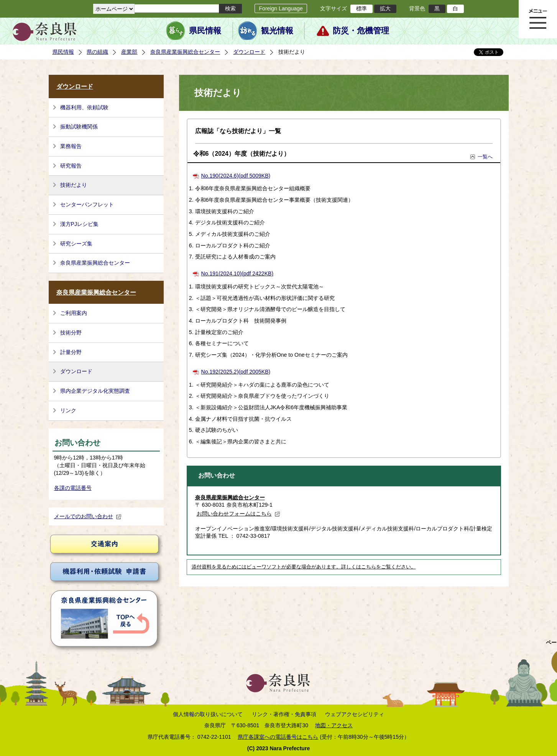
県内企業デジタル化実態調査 (95, 391)
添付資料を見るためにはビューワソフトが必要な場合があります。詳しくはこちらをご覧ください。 (304, 567)
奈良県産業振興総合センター (185, 52)
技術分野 (71, 333)
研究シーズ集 (76, 244)
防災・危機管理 (361, 31)
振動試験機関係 (79, 127)
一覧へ (485, 157)
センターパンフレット (87, 204)
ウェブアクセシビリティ (355, 714)
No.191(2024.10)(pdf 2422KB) (237, 273)
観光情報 (277, 31)
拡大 (385, 8)
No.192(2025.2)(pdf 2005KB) (236, 372)
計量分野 (71, 352)
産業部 (129, 52)
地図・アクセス (334, 725)
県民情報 (205, 31)
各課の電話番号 (73, 488)
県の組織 (97, 52)
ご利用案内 (74, 313)
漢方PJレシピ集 (79, 224)
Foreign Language (281, 8)
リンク (68, 410)
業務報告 (71, 146)
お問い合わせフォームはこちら (238, 514)
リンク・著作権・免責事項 (284, 714)
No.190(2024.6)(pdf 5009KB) (236, 176)
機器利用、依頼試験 (84, 107)
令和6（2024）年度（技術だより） (242, 154)
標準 (361, 8)
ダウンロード (249, 52)
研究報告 (71, 166)
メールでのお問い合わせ (88, 516)
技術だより (74, 185)
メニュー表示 (538, 19)
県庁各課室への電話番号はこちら (278, 737)
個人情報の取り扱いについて (208, 714)
